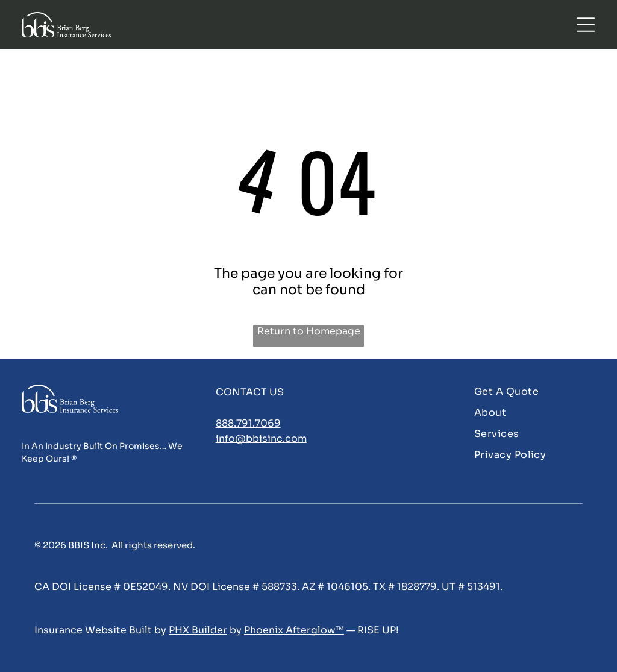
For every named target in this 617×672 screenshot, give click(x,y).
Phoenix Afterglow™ (294, 630)
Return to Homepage (309, 331)
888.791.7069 (248, 423)
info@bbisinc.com (261, 438)
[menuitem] (534, 391)
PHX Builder (198, 630)
